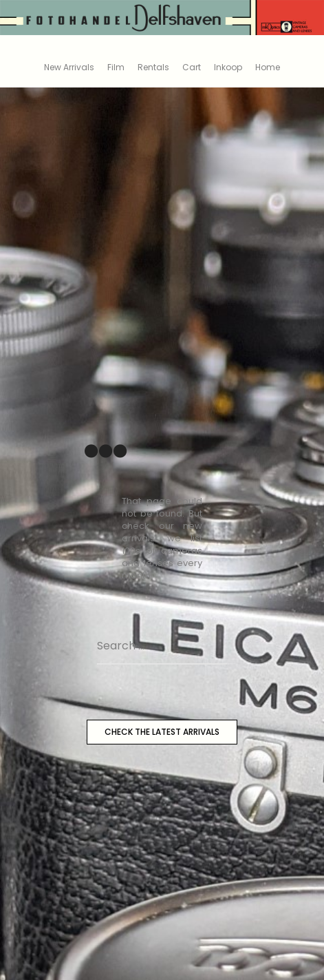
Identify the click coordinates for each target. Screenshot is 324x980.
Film (116, 67)
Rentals (153, 67)
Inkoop (228, 67)
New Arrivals (69, 67)
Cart (192, 67)
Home (268, 67)
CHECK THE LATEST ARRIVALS (162, 732)
